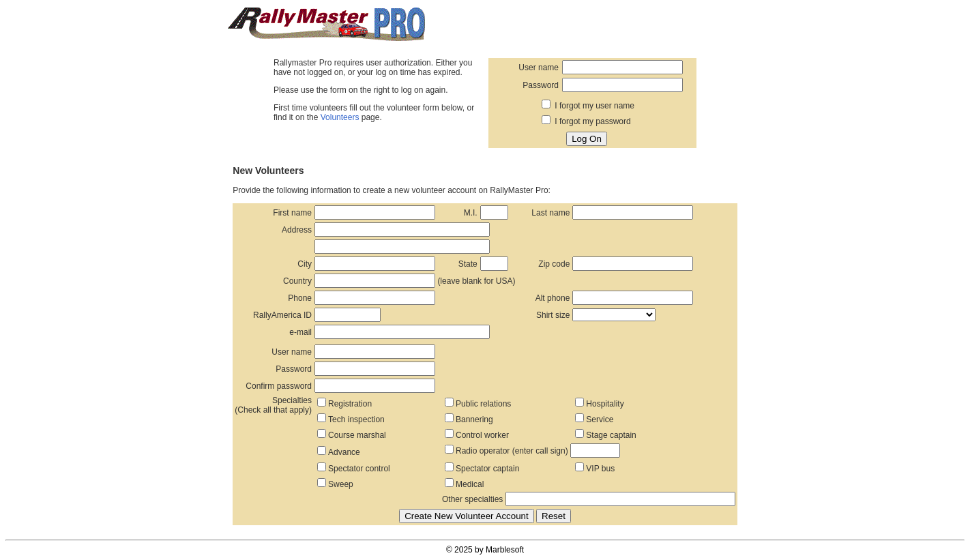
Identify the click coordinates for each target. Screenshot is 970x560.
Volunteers (340, 117)
